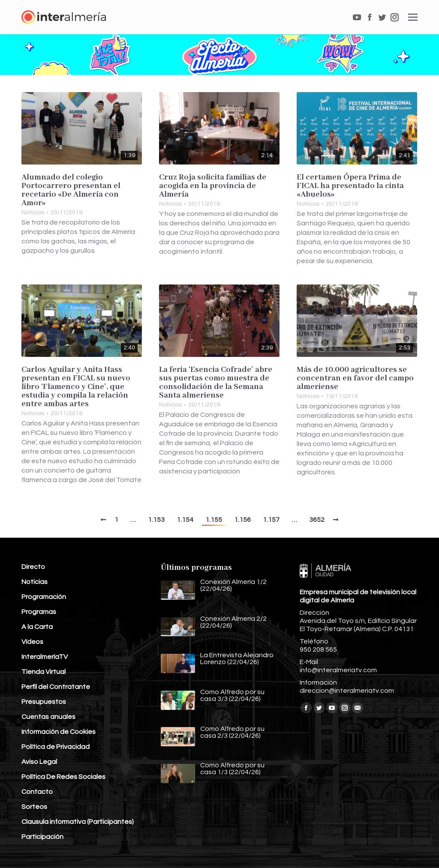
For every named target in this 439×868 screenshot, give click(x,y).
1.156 (242, 520)
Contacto (37, 792)
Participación (42, 837)
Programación (44, 597)
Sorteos (34, 807)
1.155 (214, 520)
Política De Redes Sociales (63, 777)
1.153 (156, 520)
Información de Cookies (59, 732)
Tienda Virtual (44, 672)
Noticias (33, 213)
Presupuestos (44, 702)
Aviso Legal (39, 762)
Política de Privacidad (56, 747)
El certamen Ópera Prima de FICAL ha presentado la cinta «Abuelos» (350, 186)
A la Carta (37, 627)
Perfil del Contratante (56, 687)
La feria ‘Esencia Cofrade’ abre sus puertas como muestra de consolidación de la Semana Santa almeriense (216, 383)
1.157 (271, 520)
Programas (39, 612)
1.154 (185, 520)
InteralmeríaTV (45, 657)
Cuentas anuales (48, 717)
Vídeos (32, 642)
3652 (317, 520)
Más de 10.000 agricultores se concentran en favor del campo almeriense (355, 378)
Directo (33, 567)
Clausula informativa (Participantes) (78, 822)
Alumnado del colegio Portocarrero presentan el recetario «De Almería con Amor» (71, 190)
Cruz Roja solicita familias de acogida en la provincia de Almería (213, 186)
